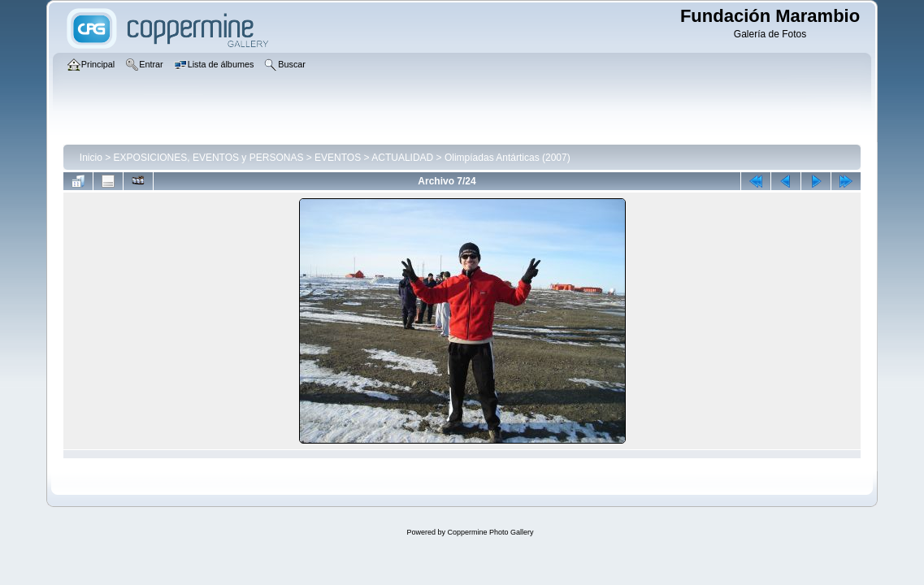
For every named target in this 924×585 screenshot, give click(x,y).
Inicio (91, 158)
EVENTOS (338, 158)
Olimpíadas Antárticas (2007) (508, 158)
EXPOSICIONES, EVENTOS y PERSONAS (209, 158)
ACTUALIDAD (402, 158)
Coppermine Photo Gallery (490, 532)
